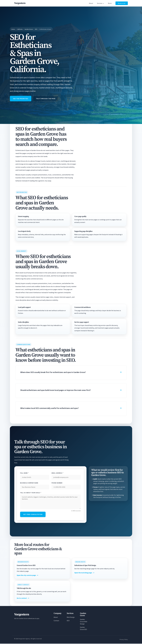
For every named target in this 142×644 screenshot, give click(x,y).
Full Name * (24, 473)
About (91, 3)
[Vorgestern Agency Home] (20, 3)
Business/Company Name (29, 483)
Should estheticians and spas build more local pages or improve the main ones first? (56, 390)
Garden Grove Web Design (84, 622)
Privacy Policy (124, 640)
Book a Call (122, 3)
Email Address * (57, 473)
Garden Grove (29, 29)
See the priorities (21, 99)
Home (13, 29)
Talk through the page (46, 99)
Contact (56, 621)
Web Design (71, 617)
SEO (36, 29)
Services (100, 3)
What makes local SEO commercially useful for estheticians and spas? (50, 408)
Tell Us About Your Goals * (31, 493)
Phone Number (57, 483)
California (20, 29)
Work (110, 3)
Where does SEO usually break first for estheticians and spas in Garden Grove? (53, 372)
